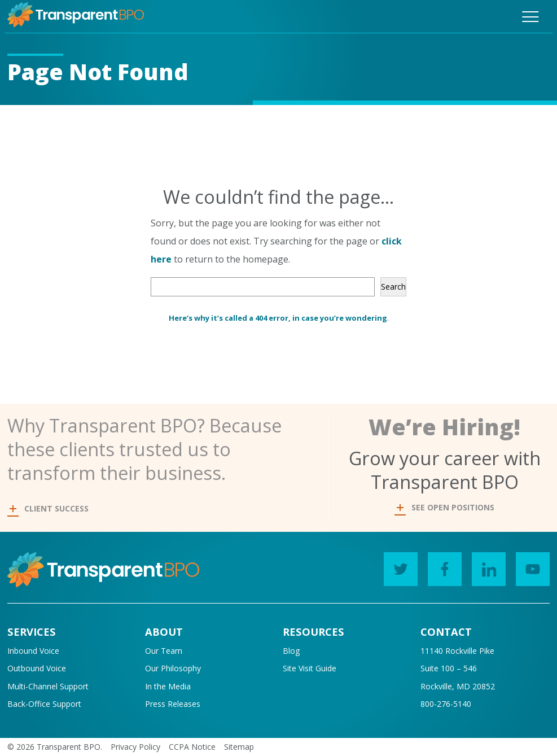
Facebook (440, 566)
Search (393, 287)
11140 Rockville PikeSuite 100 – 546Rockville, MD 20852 (458, 668)
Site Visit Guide (310, 668)
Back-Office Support (44, 704)
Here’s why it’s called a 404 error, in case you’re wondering (278, 318)
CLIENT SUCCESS (49, 508)
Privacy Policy (135, 747)
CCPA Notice (192, 747)
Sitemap (239, 747)
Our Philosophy (173, 668)
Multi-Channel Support (48, 686)
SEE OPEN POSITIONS (446, 507)
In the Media (168, 686)
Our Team (164, 651)
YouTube (529, 566)
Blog (291, 651)
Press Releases (173, 704)
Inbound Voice (33, 651)
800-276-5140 (446, 704)
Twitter (396, 566)
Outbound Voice (37, 668)
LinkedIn (484, 566)
